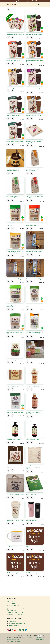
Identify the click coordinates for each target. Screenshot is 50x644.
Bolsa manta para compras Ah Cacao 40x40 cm (14, 466)
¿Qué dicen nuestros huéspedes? (15, 609)
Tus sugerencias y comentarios (17, 623)
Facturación (10, 602)
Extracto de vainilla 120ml (32, 440)
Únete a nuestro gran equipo (14, 614)
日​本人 (19, 639)
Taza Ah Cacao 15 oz (12, 547)
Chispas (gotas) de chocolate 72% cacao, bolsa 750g (15, 306)
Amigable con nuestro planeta (15, 612)
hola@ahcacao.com (14, 625)
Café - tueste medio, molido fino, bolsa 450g (34, 197)
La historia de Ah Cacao (13, 607)
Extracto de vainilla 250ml (13, 440)
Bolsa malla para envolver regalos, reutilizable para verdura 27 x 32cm (34, 467)
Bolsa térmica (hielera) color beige (15, 495)
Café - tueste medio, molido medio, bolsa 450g (33, 170)
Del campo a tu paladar (13, 605)
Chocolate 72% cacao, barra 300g (34, 251)
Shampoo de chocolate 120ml (33, 386)
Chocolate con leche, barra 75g (33, 116)
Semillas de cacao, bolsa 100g (14, 360)
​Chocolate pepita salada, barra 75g (15, 88)
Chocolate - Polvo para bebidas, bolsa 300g (15, 225)
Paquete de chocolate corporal (34, 360)
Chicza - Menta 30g (31, 495)
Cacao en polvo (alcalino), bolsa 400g (14, 333)
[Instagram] (8, 630)
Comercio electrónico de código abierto (37, 638)
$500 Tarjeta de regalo (12, 573)
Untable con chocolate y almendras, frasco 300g (13, 170)
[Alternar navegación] (42, 4)
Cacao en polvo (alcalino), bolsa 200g (34, 306)
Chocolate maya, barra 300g (14, 279)
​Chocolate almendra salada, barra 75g (34, 61)
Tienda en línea (11, 604)
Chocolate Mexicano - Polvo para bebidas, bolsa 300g (15, 252)
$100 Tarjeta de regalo (31, 547)
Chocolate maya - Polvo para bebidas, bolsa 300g (33, 225)
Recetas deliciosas (11, 611)
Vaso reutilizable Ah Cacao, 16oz (15, 521)
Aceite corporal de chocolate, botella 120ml (33, 413)
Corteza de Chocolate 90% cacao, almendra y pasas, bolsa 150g (34, 333)
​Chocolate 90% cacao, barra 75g (15, 142)
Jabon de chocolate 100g (13, 386)
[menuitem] (10, 641)
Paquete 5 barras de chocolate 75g (15, 34)
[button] (8, 37)
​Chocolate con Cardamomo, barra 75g (34, 89)
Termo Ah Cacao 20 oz (31, 521)
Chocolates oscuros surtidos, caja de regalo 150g (34, 142)
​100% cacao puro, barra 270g (33, 279)
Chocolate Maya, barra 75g (13, 61)
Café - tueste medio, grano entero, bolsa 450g (13, 197)
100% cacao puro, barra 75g (14, 116)
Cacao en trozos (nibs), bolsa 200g (15, 412)
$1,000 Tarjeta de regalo (32, 573)
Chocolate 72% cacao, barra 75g (34, 34)
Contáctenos (12, 622)
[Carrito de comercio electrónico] (38, 4)
